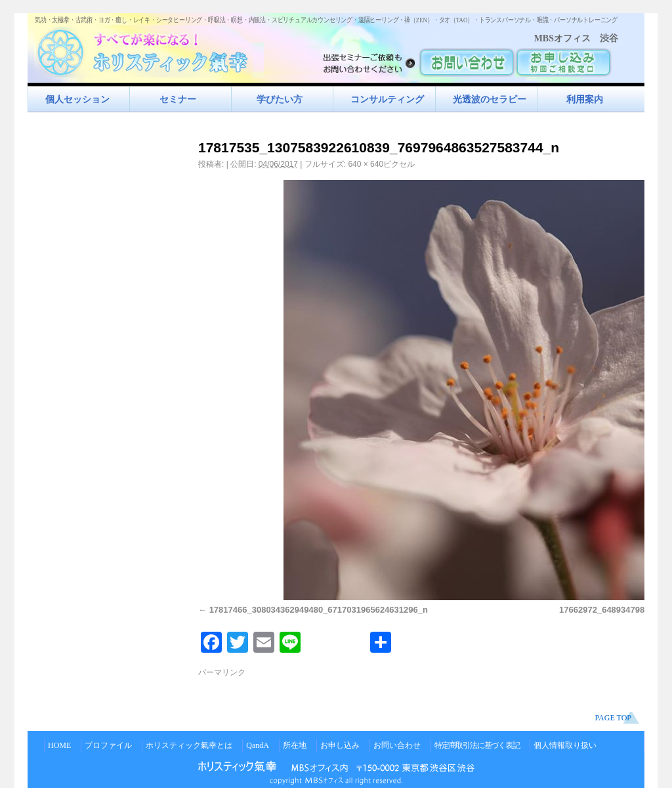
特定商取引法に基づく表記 (477, 745)
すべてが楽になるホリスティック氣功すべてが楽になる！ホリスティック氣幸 (149, 50)
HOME (59, 745)
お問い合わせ (397, 745)
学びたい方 (280, 99)
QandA (258, 745)
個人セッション (77, 99)
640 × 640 (366, 164)
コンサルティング (387, 99)
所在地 (295, 745)
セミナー (178, 99)
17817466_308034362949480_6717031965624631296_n (319, 610)
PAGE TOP (613, 718)
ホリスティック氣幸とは (189, 745)
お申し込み (340, 745)
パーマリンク (222, 672)
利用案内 (585, 99)
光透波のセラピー (490, 99)
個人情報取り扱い (565, 745)
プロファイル (108, 745)
